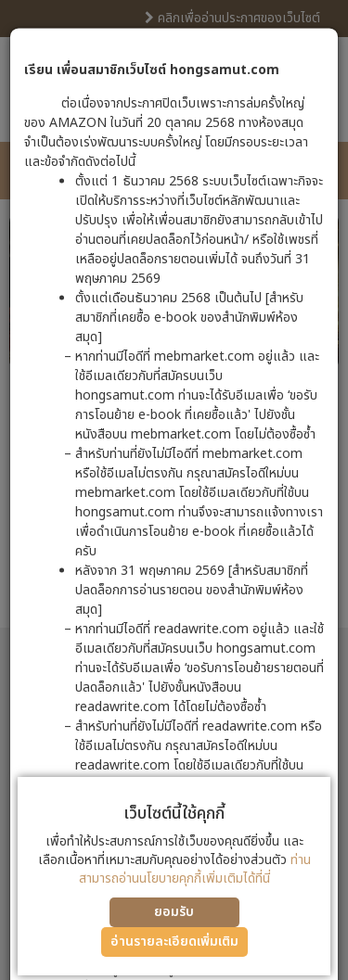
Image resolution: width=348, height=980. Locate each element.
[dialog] (174, 490)
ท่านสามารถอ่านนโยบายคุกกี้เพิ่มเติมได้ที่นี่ (195, 869)
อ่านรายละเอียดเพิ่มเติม (174, 942)
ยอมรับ (174, 912)
